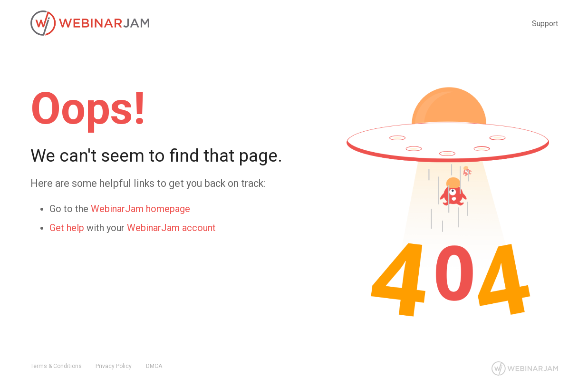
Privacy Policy (114, 366)
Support (545, 24)
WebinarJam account (171, 228)
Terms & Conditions (56, 366)
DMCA (154, 366)
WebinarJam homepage (140, 209)
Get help (67, 228)
